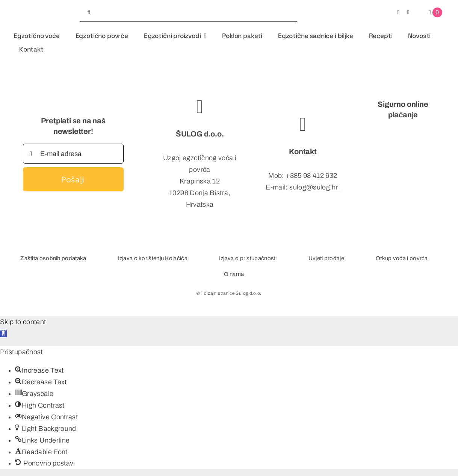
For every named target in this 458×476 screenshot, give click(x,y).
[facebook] (398, 12)
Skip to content (23, 322)
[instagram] (408, 12)
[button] (3, 334)
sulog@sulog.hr (314, 187)
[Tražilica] (89, 12)
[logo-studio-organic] (37, 5)
